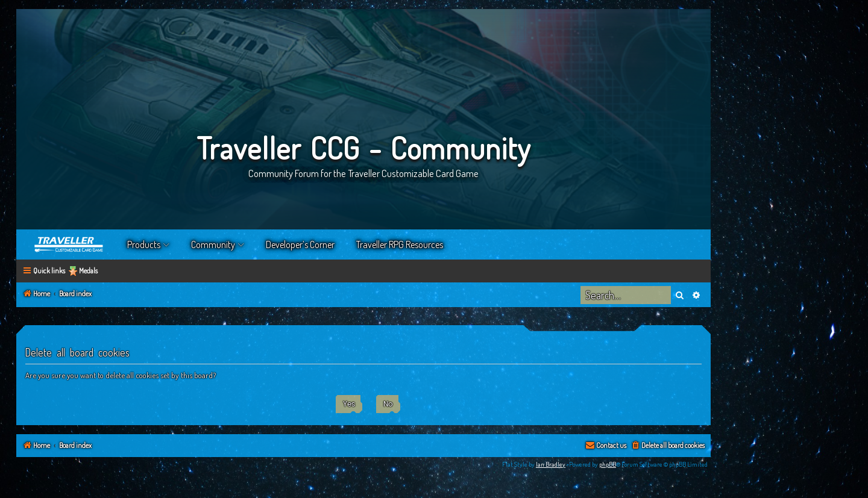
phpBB (608, 464)
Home (69, 244)
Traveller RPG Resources (400, 244)
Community (213, 244)
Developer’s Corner (300, 244)
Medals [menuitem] (88, 271)
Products (144, 244)
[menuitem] (668, 446)
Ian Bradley (551, 464)
